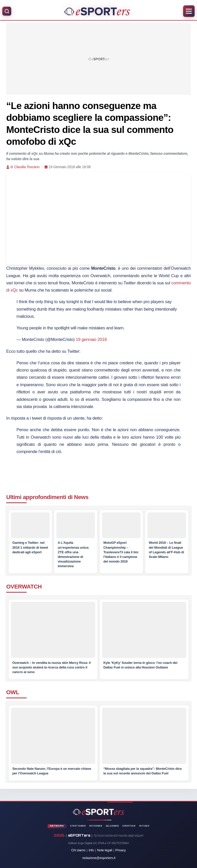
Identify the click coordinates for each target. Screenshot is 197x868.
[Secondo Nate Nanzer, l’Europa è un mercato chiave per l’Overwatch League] (53, 739)
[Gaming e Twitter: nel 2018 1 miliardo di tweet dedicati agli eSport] (30, 526)
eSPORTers (79, 835)
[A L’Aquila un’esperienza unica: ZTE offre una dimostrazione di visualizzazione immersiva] (76, 526)
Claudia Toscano (27, 167)
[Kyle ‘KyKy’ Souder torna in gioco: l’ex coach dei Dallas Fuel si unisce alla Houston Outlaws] (144, 634)
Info (91, 850)
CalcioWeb (112, 826)
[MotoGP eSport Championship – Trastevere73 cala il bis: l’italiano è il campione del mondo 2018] (121, 526)
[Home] (97, 11)
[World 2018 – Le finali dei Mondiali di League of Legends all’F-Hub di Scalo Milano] (167, 526)
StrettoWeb (78, 826)
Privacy (121, 850)
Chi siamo (78, 850)
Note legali (105, 850)
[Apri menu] (189, 11)
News (81, 497)
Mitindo (144, 826)
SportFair (129, 826)
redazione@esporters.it (99, 858)
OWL (13, 692)
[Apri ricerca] (7, 11)
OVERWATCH (24, 587)
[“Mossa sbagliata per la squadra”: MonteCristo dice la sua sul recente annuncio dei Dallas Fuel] (144, 739)
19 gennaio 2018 (91, 340)
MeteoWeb (96, 826)
